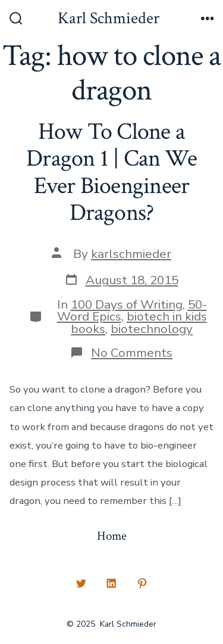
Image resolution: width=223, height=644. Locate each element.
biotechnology (152, 329)
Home (112, 536)
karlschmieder (131, 254)
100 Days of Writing (127, 304)
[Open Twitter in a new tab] (81, 583)
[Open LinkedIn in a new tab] (112, 583)
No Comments (132, 353)
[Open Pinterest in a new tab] (142, 583)
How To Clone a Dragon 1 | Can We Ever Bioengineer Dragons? (111, 172)
